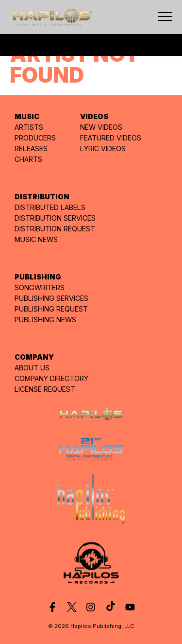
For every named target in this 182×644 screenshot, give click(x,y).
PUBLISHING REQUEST (51, 309)
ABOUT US (32, 368)
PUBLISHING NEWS (45, 320)
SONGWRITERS (40, 287)
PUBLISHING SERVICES (51, 298)
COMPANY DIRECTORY (51, 378)
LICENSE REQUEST (45, 389)
